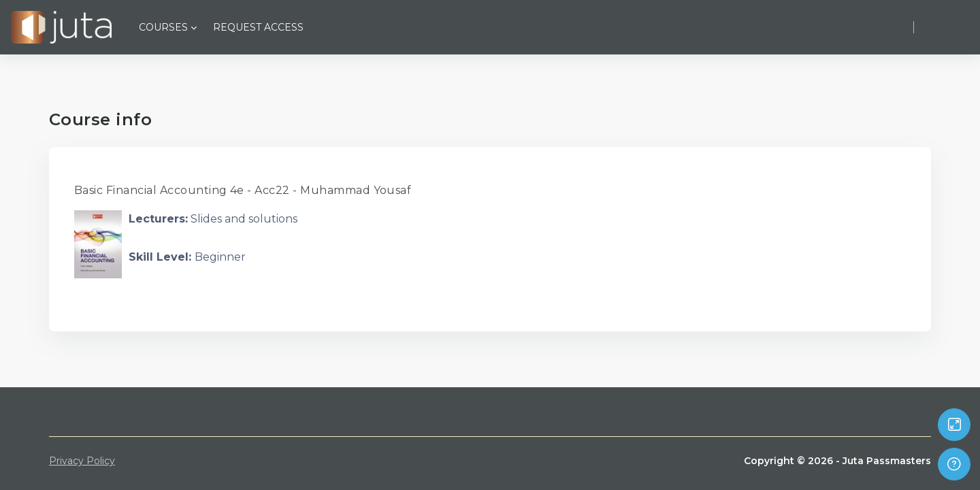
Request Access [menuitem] (258, 27)
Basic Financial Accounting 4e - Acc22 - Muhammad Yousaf (243, 190)
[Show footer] (954, 464)
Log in (947, 27)
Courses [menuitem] (163, 27)
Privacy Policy (82, 461)
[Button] (954, 425)
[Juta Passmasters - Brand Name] (61, 27)
